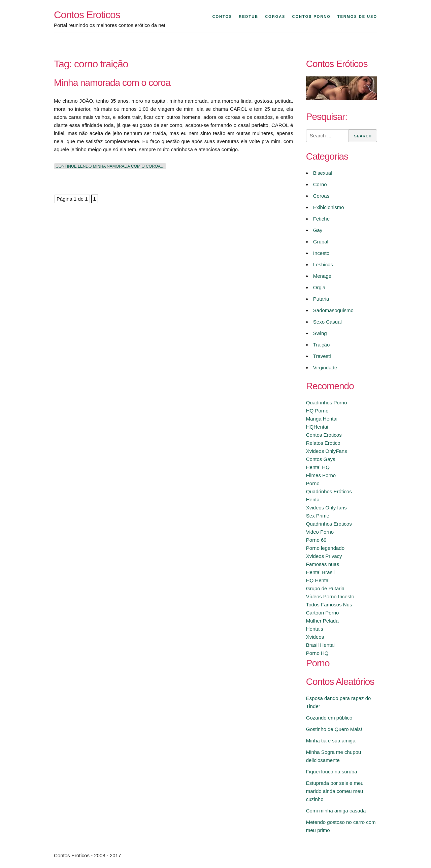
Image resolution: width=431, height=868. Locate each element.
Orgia (319, 287)
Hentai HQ (318, 467)
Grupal (321, 242)
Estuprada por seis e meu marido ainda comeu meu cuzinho (335, 791)
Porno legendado (325, 548)
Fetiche (321, 219)
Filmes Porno (321, 475)
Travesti (322, 356)
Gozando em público (329, 718)
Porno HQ (317, 653)
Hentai (313, 499)
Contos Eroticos (87, 15)
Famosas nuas (323, 564)
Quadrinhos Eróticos (329, 491)
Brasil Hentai (320, 645)
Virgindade (325, 368)
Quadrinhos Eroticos (329, 524)
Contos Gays (321, 459)
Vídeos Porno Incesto (330, 596)
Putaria (321, 299)
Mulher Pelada (322, 621)
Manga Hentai (322, 419)
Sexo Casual (327, 322)
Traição (321, 345)
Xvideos (315, 637)
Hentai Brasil (320, 572)
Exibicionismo (329, 207)
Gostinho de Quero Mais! (334, 729)
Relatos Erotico (323, 443)
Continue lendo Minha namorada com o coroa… (110, 166)
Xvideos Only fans (326, 508)
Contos (222, 16)
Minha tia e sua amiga (331, 741)
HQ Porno (317, 411)
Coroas (275, 16)
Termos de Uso (357, 16)
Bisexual (323, 173)
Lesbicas (323, 264)
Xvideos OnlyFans (327, 451)
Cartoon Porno (323, 613)
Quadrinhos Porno (327, 403)
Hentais (315, 629)
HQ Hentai (318, 580)
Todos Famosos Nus (329, 605)
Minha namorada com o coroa (112, 83)
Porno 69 (316, 540)
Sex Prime (318, 516)
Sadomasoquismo (333, 310)
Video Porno (320, 532)
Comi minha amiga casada (336, 811)
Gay (318, 230)
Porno (313, 483)
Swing (320, 333)
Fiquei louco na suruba (332, 772)
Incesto (321, 253)
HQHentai (317, 427)
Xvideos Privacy (324, 556)
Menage (322, 276)
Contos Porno (311, 16)
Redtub (248, 16)
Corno (320, 184)
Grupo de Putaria (325, 588)
